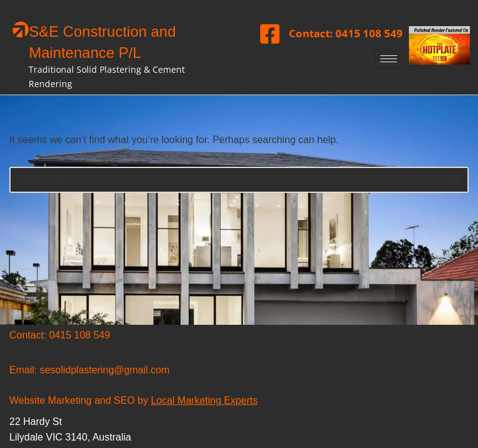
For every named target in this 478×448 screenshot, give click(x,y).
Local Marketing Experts (204, 400)
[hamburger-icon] (389, 59)
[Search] (225, 180)
